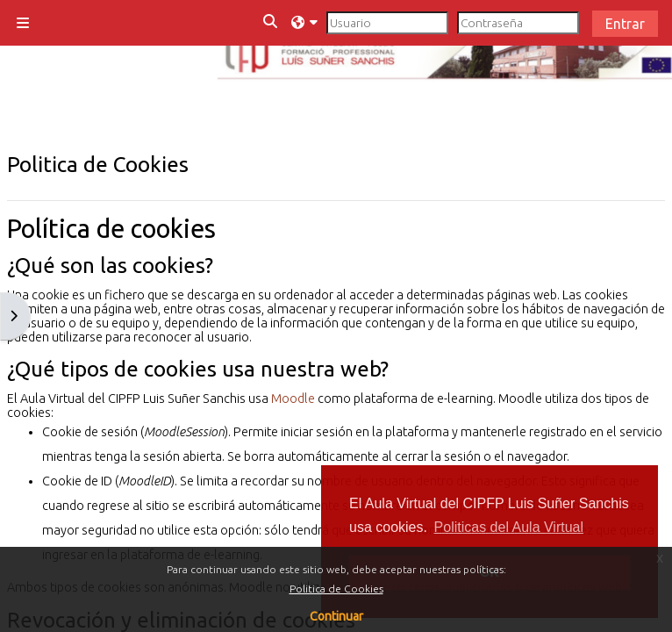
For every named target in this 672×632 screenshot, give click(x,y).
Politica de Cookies (336, 589)
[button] (271, 22)
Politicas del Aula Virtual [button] (509, 527)
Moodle (293, 399)
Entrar (625, 24)
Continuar (336, 616)
